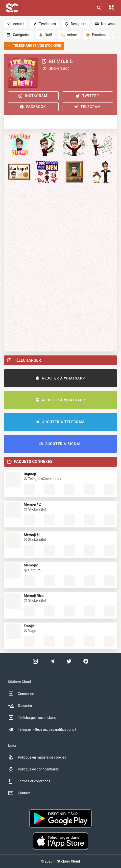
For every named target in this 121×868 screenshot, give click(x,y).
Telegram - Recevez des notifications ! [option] (42, 729)
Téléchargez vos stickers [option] (32, 718)
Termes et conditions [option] (29, 781)
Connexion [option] (21, 694)
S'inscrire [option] (20, 706)
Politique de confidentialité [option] (33, 769)
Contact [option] (19, 793)
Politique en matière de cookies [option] (37, 757)
